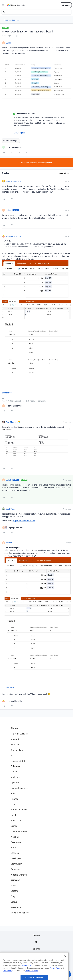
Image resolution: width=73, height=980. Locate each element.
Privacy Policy (55, 978)
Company (15, 880)
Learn (13, 804)
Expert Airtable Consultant (24, 520)
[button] (3, 6)
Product (14, 772)
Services (15, 853)
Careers (14, 891)
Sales (13, 793)
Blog (13, 896)
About (14, 885)
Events (14, 815)
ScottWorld (11, 509)
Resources (16, 842)
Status (14, 902)
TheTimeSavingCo (14, 236)
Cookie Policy (26, 976)
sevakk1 (9, 543)
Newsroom (16, 907)
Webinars (15, 837)
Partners (15, 847)
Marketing (15, 777)
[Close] (65, 966)
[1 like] (12, 147)
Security (36, 935)
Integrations (16, 739)
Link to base (7, 393)
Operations (16, 783)
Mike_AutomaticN (13, 181)
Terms (36, 962)
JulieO (9, 43)
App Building (17, 750)
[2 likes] (12, 528)
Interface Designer (12, 20)
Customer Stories (19, 831)
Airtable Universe (19, 875)
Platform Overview (19, 734)
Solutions (15, 766)
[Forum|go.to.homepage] (16, 5)
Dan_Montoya (12, 422)
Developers (16, 858)
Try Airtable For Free (20, 913)
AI (12, 756)
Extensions (16, 745)
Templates (16, 869)
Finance (14, 799)
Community (16, 864)
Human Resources (19, 788)
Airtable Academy (19, 810)
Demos (14, 826)
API (36, 942)
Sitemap (37, 949)
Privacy (37, 956)
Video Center (17, 820)
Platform (15, 728)
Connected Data (18, 761)
